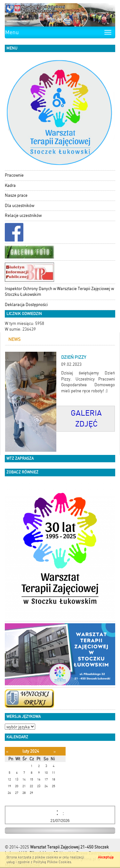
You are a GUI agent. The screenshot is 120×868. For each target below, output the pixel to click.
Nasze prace (16, 195)
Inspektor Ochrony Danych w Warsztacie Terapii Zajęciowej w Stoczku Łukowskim (59, 292)
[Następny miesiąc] (55, 752)
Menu (12, 32)
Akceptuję (106, 857)
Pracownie (14, 175)
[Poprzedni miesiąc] (7, 752)
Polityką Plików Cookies (52, 862)
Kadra (10, 185)
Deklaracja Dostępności (26, 305)
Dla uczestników (20, 206)
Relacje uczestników (23, 215)
